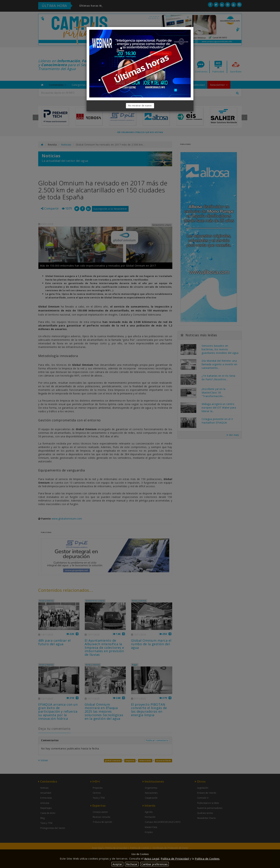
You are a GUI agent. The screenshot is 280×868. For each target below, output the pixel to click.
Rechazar (132, 864)
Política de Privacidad (175, 859)
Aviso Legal (152, 859)
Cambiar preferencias (155, 864)
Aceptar (117, 864)
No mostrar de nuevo (140, 106)
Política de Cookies (207, 859)
